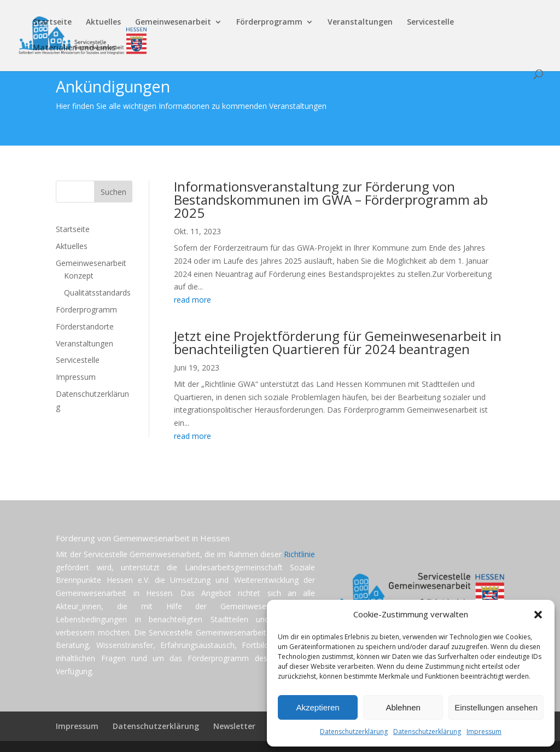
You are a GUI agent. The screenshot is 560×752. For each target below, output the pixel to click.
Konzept (79, 276)
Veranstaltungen (360, 22)
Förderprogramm (269, 22)
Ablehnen (403, 707)
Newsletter (234, 726)
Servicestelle (430, 22)
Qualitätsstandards (97, 293)
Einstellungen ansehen (496, 707)
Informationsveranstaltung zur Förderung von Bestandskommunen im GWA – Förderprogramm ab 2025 (331, 199)
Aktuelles (103, 22)
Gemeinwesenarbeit (173, 22)
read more (192, 300)
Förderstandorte (85, 326)
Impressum (484, 731)
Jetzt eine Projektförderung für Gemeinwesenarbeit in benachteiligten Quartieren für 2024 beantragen (338, 342)
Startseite (52, 22)
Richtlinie (299, 554)
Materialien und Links (74, 48)
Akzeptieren (317, 707)
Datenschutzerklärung (354, 731)
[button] (538, 615)
